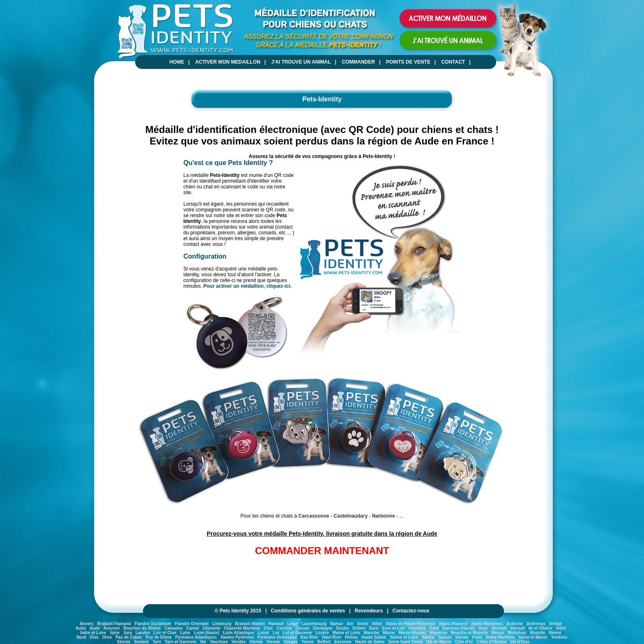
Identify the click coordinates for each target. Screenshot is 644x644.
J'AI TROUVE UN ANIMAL (301, 62)
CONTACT (453, 62)
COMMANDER (358, 62)
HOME (177, 62)
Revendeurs (369, 611)
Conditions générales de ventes (308, 611)
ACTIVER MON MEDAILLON (228, 62)
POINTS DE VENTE (408, 62)
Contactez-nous (411, 611)
